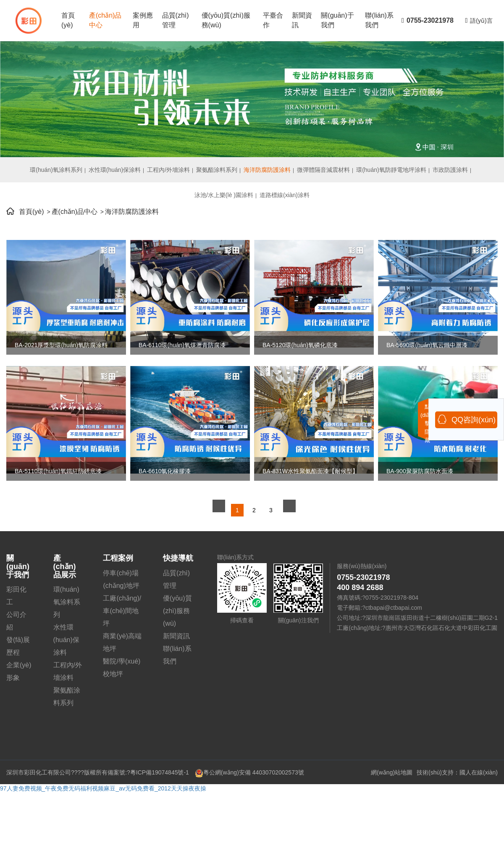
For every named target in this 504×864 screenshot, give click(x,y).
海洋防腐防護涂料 (267, 170)
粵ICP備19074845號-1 (160, 772)
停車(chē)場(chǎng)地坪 (121, 579)
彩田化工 (16, 596)
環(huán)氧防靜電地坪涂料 (391, 170)
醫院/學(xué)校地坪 (122, 668)
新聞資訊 (302, 20)
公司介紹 (16, 621)
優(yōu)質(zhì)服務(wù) (226, 20)
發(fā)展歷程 (18, 646)
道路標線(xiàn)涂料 (285, 195)
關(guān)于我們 (337, 20)
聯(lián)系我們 (379, 20)
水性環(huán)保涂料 (115, 170)
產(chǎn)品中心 (105, 20)
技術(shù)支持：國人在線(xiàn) (457, 772)
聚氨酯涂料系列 (217, 170)
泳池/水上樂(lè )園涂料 (224, 195)
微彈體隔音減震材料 (323, 170)
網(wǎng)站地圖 (392, 772)
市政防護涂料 (450, 170)
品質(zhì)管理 (176, 20)
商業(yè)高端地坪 (122, 642)
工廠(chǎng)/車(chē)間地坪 (122, 611)
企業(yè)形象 (19, 671)
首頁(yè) (68, 20)
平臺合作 (273, 20)
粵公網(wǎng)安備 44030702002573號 (249, 772)
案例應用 (143, 20)
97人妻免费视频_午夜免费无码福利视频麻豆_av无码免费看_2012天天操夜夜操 (103, 788)
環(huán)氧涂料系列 (56, 170)
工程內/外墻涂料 (168, 170)
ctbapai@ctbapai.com (394, 608)
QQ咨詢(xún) (466, 419)
